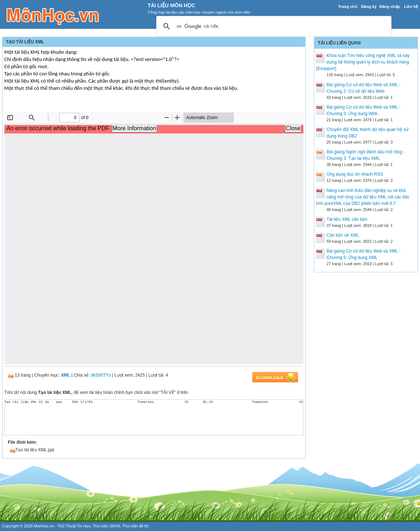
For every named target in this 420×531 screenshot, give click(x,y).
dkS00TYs (101, 375)
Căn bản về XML (343, 235)
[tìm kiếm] (273, 27)
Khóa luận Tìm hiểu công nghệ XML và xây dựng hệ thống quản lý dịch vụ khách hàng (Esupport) (363, 62)
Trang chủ (348, 6)
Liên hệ (411, 6)
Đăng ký (369, 6)
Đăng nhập (390, 6)
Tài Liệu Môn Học (171, 5)
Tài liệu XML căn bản (347, 219)
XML (65, 375)
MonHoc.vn (44, 526)
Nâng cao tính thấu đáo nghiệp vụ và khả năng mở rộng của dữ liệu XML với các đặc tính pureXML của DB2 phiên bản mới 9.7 (363, 197)
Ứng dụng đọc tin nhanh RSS (355, 174)
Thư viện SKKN (106, 526)
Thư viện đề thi (135, 526)
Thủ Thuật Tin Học (74, 526)
